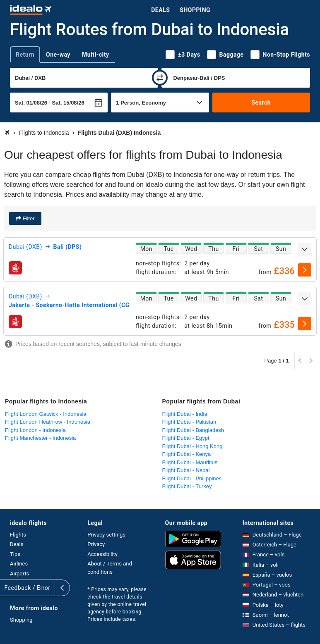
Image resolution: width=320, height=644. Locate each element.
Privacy (96, 544)
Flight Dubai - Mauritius (190, 462)
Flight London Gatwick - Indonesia (46, 414)
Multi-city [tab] (96, 55)
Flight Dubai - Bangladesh (193, 430)
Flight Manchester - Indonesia (40, 438)
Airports (19, 574)
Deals (160, 10)
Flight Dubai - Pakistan (189, 422)
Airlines (19, 564)
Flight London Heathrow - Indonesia (48, 422)
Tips (15, 554)
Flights (18, 535)
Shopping (195, 10)
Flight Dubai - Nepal (186, 470)
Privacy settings (106, 535)
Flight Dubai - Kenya (187, 454)
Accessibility (102, 554)
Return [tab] (25, 55)
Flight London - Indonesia (35, 430)
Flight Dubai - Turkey (187, 486)
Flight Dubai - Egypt (186, 438)
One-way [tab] (58, 55)
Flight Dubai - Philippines (192, 478)
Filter (28, 218)
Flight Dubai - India (185, 414)
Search (261, 103)
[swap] (160, 78)
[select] (305, 270)
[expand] (305, 249)
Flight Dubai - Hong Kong (192, 446)
